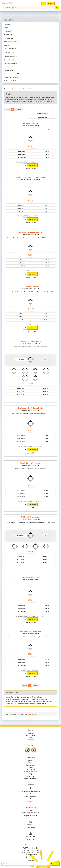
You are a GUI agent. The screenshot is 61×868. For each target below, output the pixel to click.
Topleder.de (30, 840)
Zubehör (7, 45)
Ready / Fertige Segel (11, 77)
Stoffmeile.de (30, 828)
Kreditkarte (30, 802)
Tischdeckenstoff (9, 52)
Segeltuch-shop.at (30, 816)
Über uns (30, 776)
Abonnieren (55, 864)
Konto (31, 738)
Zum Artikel (21, 359)
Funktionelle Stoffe (10, 49)
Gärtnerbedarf (8, 67)
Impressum (30, 761)
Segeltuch (7, 24)
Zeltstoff (6, 28)
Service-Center (30, 735)
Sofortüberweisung (30, 796)
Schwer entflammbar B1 (11, 74)
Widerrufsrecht (30, 770)
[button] (57, 4)
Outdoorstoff (8, 31)
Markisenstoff (8, 35)
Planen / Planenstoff (10, 56)
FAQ (30, 774)
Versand (30, 767)
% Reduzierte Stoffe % (11, 81)
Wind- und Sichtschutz (11, 42)
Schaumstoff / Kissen (10, 63)
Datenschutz (30, 765)
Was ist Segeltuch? (30, 778)
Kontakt (30, 733)
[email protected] (32, 855)
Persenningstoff (9, 60)
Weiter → (20, 110)
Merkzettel (31, 740)
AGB (31, 763)
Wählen (43, 113)
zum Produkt (32, 165)
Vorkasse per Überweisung (30, 791)
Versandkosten (33, 714)
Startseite (15, 89)
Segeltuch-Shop (7, 3)
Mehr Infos (32, 857)
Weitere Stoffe (8, 70)
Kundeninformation (30, 772)
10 (43, 117)
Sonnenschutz (8, 38)
